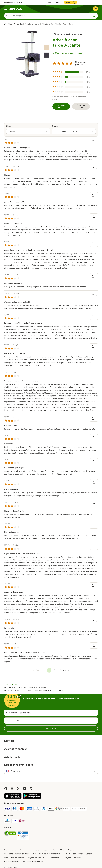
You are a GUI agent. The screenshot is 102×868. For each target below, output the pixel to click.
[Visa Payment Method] (7, 809)
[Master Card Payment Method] (22, 809)
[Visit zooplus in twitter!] (18, 788)
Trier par (56, 126)
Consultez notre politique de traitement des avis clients (69, 98)
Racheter (70, 2)
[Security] (10, 834)
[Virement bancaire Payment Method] (79, 809)
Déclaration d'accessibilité (32, 862)
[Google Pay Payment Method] (59, 809)
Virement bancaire (11, 862)
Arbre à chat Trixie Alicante (51, 24)
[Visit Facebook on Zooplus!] (6, 788)
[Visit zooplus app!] (13, 798)
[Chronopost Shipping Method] (7, 821)
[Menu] (6, 9)
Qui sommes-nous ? (12, 850)
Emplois (36, 850)
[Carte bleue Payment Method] (15, 809)
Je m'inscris (51, 728)
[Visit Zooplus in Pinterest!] (31, 788)
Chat (10, 24)
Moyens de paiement (73, 858)
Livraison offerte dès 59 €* (15, 2)
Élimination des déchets (73, 854)
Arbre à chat (18, 24)
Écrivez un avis (81, 106)
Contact (89, 854)
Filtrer (9, 126)
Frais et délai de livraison (14, 858)
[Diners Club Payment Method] (37, 809)
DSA (34, 854)
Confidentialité (56, 858)
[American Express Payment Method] (29, 809)
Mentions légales (67, 850)
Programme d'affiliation (37, 858)
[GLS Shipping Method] (15, 821)
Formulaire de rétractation (50, 854)
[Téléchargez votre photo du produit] (68, 53)
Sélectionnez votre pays (19, 765)
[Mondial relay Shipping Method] (22, 821)
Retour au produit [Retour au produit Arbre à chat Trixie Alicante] (61, 106)
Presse (27, 850)
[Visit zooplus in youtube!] (25, 788)
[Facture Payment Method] (66, 809)
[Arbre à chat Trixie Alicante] (29, 54)
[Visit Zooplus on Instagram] (12, 788)
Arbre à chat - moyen (32, 24)
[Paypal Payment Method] (44, 809)
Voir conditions (11, 684)
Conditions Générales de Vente (17, 854)
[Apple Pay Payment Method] (51, 809)
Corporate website (50, 850)
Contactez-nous (54, 2)
